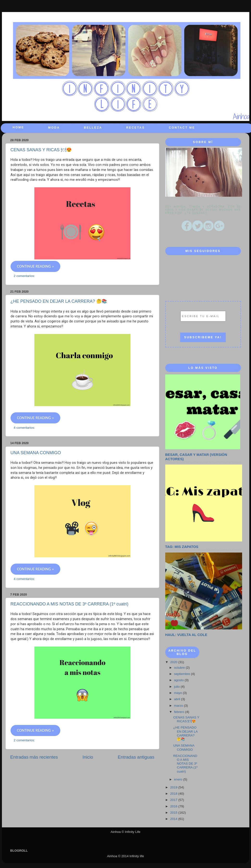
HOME (18, 127)
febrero (180, 712)
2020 (174, 662)
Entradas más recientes (34, 757)
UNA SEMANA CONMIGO (36, 453)
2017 (174, 800)
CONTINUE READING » (36, 266)
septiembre (183, 674)
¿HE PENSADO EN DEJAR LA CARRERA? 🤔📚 (59, 301)
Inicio (88, 757)
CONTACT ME (182, 128)
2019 (174, 787)
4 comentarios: (25, 428)
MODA (54, 128)
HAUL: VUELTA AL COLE (186, 635)
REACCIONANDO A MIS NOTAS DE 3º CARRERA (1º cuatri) (70, 604)
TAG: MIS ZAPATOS (182, 547)
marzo (179, 706)
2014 (174, 819)
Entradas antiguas (136, 757)
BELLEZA (93, 128)
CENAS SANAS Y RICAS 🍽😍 (41, 150)
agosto (179, 680)
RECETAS (136, 128)
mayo (179, 693)
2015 (174, 813)
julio (178, 687)
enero (179, 779)
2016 (174, 806)
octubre (180, 668)
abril (178, 699)
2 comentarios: (25, 276)
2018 (174, 794)
